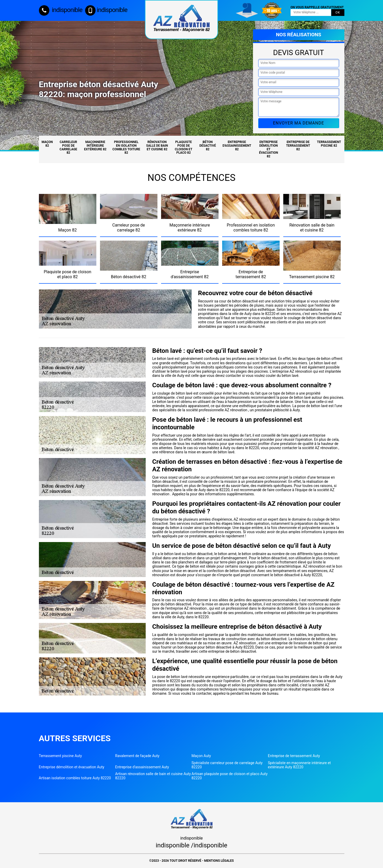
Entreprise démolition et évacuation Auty (72, 767)
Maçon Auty (201, 756)
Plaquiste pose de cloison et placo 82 (183, 147)
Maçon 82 (47, 144)
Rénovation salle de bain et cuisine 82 (157, 146)
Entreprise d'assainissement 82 (237, 146)
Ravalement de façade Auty (137, 756)
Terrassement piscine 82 (329, 144)
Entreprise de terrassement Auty (294, 756)
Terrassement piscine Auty (60, 756)
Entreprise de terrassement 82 (298, 146)
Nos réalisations (299, 35)
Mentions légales (219, 861)
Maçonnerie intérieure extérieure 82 (95, 146)
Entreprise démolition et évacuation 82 (269, 149)
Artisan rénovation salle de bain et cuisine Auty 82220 (153, 776)
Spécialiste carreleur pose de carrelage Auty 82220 (227, 765)
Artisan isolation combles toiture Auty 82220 (75, 778)
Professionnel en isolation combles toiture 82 (126, 147)
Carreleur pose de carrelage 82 (68, 147)
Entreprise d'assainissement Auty (142, 767)
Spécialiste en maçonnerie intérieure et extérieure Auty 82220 (299, 765)
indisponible (61, 10)
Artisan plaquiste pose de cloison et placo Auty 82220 (230, 776)
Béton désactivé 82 (208, 146)
